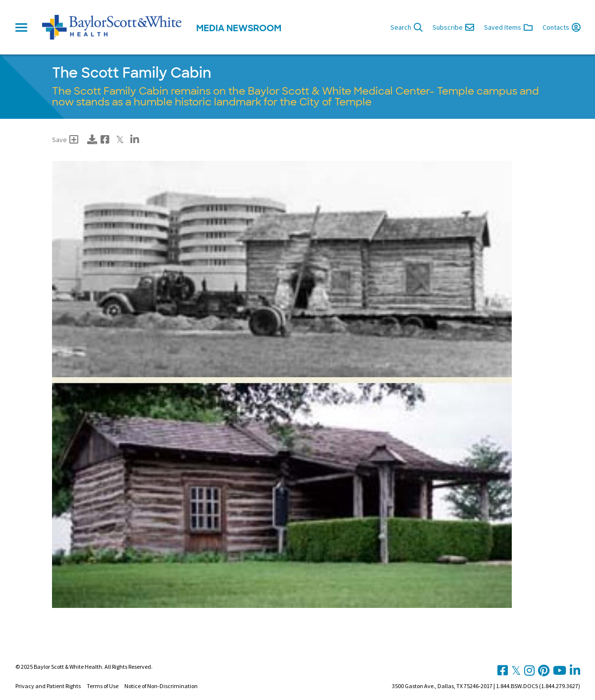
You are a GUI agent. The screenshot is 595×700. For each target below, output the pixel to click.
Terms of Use (103, 686)
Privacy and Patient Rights (48, 686)
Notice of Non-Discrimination (161, 686)
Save (65, 140)
